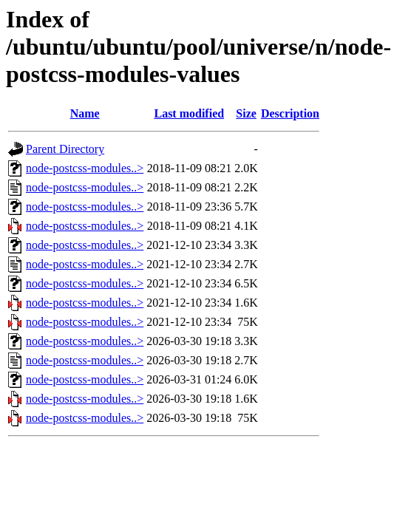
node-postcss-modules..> (85, 168)
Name (85, 113)
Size (246, 113)
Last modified (189, 113)
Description (290, 113)
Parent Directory (65, 149)
